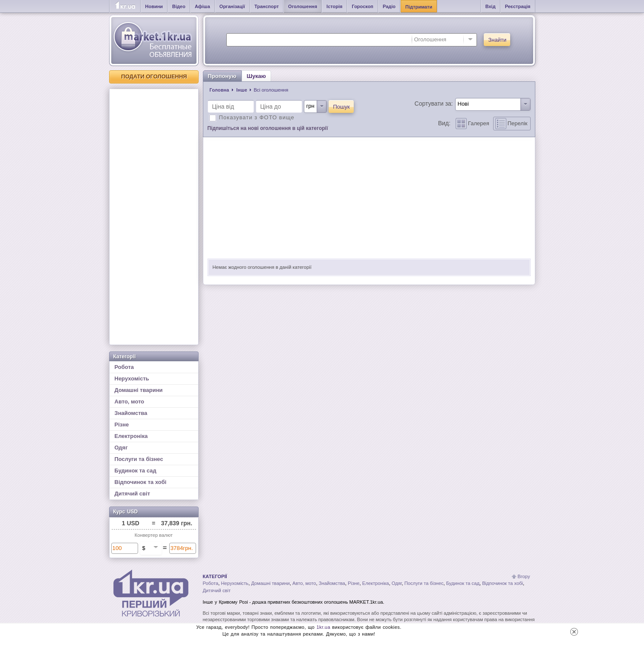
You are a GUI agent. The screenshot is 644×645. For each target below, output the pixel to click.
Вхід (491, 6)
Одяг (121, 448)
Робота (124, 367)
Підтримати (419, 7)
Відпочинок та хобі (141, 482)
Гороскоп (362, 6)
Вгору (524, 576)
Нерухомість (132, 379)
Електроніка (131, 436)
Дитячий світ (133, 494)
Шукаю (256, 76)
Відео (179, 6)
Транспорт (267, 6)
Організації (232, 6)
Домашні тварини (139, 390)
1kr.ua (323, 627)
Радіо (389, 6)
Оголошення (303, 6)
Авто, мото (130, 402)
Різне (122, 425)
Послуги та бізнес (139, 459)
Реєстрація (518, 6)
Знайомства (131, 413)
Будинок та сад (136, 471)
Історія (334, 6)
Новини (154, 6)
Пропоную (222, 76)
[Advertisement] (154, 217)
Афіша (202, 6)
